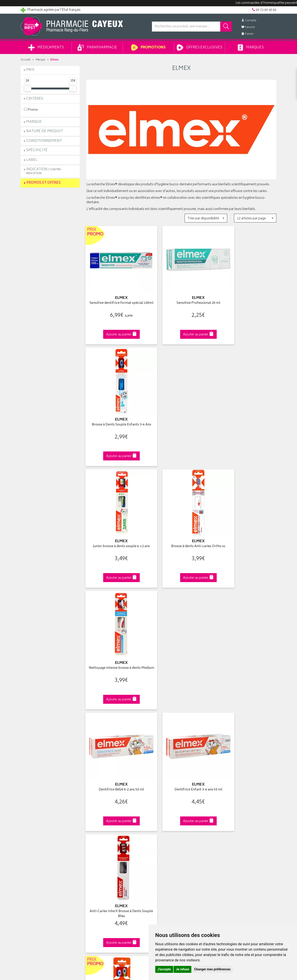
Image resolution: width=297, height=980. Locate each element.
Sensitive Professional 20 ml (181, 295)
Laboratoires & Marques (103, 807)
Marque (40, 60)
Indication (44, 171)
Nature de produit (45, 131)
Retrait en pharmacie (232, 802)
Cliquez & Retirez (50, 724)
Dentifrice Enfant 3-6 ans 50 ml (181, 523)
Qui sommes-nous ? (35, 802)
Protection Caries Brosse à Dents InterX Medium (181, 639)
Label (32, 160)
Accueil (26, 60)
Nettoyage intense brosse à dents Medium (247, 411)
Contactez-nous (32, 817)
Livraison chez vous (231, 807)
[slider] (27, 89)
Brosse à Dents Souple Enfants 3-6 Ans (247, 298)
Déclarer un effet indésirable (106, 838)
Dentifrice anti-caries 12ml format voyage (247, 639)
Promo (31, 110)
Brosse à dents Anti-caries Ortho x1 (181, 409)
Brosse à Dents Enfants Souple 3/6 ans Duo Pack (116, 639)
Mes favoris (160, 822)
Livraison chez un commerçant (239, 812)
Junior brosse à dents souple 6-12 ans (116, 411)
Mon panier (160, 817)
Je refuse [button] (182, 969)
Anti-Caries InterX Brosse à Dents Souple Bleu (247, 525)
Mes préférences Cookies (104, 864)
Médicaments (46, 47)
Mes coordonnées (165, 807)
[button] (206, 218)
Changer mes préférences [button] (212, 969)
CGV (90, 843)
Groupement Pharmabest (39, 807)
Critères (35, 99)
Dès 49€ (116, 726)
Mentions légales (98, 848)
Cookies (92, 859)
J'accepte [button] (164, 969)
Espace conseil (97, 822)
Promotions (148, 47)
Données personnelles (103, 854)
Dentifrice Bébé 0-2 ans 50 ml (116, 523)
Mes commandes (164, 812)
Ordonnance (95, 833)
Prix (30, 70)
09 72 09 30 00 (247, 724)
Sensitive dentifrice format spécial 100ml (116, 298)
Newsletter (94, 828)
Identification (161, 802)
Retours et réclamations (38, 822)
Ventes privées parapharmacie (108, 817)
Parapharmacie (97, 47)
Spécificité (37, 150)
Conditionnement (44, 141)
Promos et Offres (44, 183)
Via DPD (181, 724)
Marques (251, 47)
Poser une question (35, 812)
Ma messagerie (163, 828)
